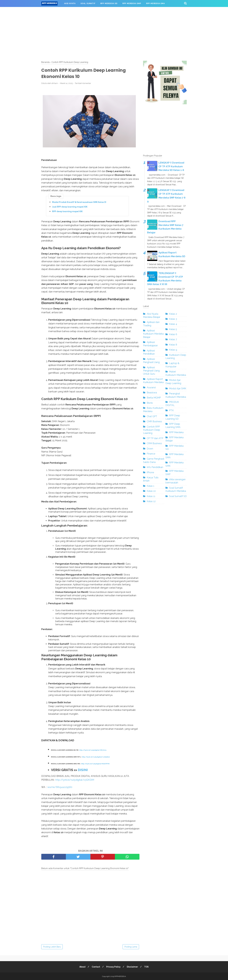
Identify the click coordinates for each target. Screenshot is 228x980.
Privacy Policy (113, 966)
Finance (151, 454)
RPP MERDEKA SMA (156, 3)
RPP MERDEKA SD (109, 3)
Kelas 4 (173, 324)
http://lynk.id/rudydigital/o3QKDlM (75, 780)
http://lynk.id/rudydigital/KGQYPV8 (95, 764)
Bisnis (150, 403)
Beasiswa (152, 393)
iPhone (150, 472)
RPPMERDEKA (120, 976)
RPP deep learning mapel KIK (67, 211)
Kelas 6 (173, 334)
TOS (146, 966)
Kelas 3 (173, 319)
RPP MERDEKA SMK (53, 10)
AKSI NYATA (70, 3)
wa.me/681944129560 (60, 787)
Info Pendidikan (155, 467)
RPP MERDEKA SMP (132, 3)
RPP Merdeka (176, 432)
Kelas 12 (151, 501)
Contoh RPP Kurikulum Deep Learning (152, 430)
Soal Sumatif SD (178, 496)
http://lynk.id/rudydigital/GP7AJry (93, 750)
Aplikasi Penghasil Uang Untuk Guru (151, 371)
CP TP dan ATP (155, 438)
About (82, 966)
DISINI (83, 770)
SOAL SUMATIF (88, 3)
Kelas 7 (173, 339)
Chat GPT (152, 416)
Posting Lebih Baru (52, 946)
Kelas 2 (173, 314)
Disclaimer (132, 966)
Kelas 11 (151, 496)
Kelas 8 (173, 345)
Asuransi (151, 387)
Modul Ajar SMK (178, 389)
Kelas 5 (173, 329)
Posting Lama (131, 946)
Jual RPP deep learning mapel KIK (70, 207)
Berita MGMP (154, 398)
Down (150, 449)
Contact (96, 966)
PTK (171, 410)
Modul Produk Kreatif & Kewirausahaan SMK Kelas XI (79, 202)
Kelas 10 (151, 491)
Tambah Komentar (83, 83)
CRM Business (154, 443)
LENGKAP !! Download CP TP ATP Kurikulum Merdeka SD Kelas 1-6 (171, 166)
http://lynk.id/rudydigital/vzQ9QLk (96, 757)
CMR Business (154, 421)
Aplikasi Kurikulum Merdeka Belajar (153, 334)
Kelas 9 (173, 350)
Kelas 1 (150, 486)
